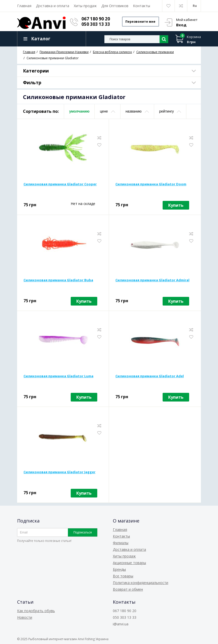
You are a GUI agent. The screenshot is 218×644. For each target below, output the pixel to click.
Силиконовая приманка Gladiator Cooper (60, 184)
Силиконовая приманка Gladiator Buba (58, 280)
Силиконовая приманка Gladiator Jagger (59, 472)
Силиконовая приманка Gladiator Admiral (152, 280)
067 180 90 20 (96, 19)
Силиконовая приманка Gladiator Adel (150, 376)
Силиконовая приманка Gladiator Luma (58, 376)
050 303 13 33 (96, 24)
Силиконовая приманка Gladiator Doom (151, 184)
